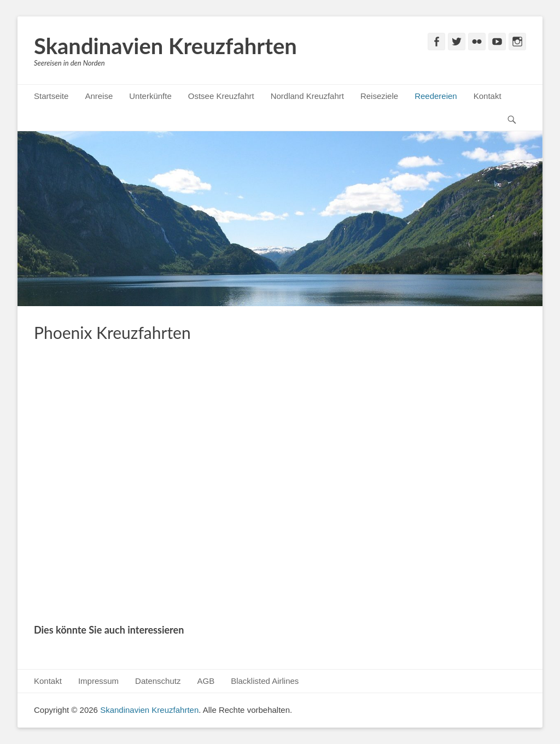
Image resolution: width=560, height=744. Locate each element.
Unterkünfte (150, 96)
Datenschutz (158, 681)
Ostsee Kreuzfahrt (221, 96)
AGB (206, 681)
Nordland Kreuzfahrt (307, 96)
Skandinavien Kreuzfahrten (165, 46)
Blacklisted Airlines (265, 681)
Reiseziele (379, 96)
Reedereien (436, 96)
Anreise (99, 96)
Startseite (51, 96)
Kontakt (488, 96)
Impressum (98, 681)
